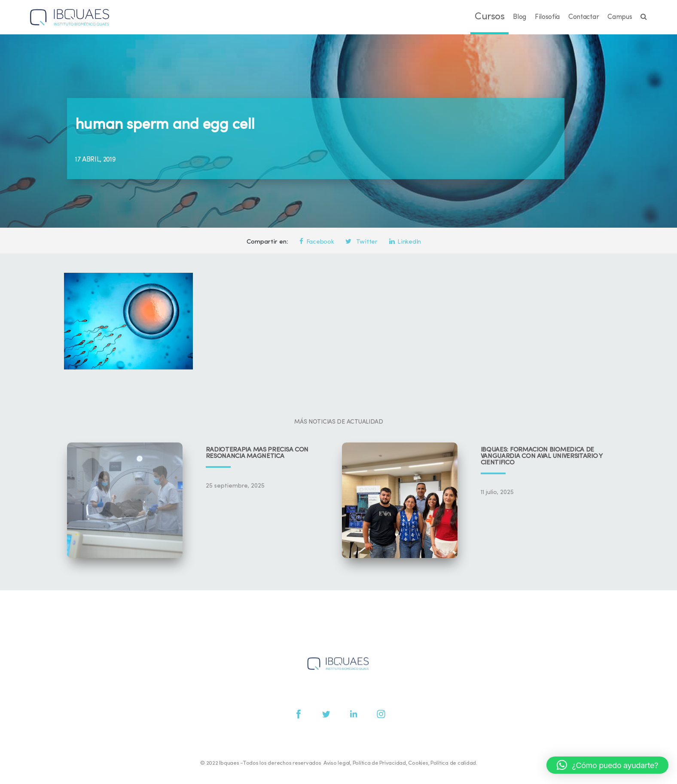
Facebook (317, 242)
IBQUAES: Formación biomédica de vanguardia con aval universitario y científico (542, 456)
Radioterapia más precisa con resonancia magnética (257, 453)
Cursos (489, 17)
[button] (607, 765)
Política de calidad (453, 763)
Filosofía (547, 17)
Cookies (418, 763)
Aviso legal (337, 763)
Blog (520, 17)
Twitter (361, 242)
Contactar (584, 17)
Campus (620, 17)
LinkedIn (405, 242)
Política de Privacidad (379, 763)
